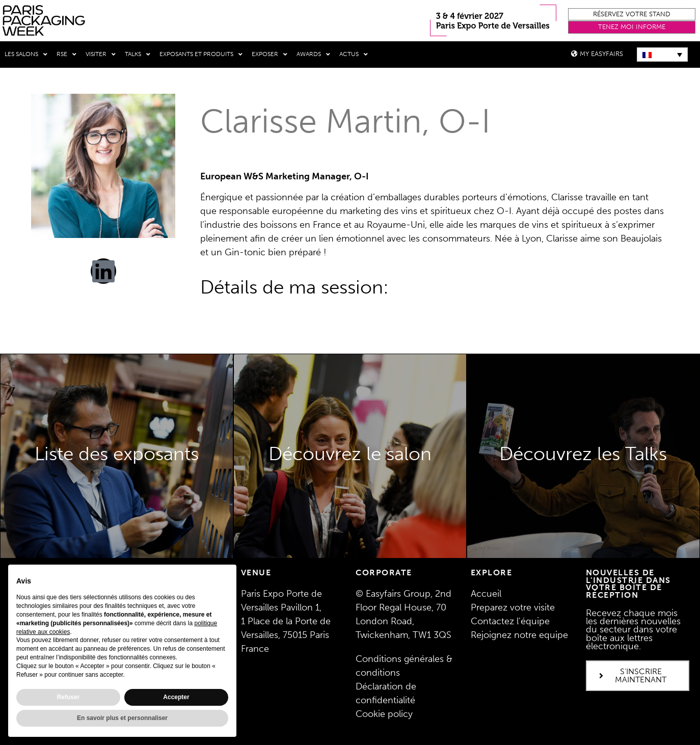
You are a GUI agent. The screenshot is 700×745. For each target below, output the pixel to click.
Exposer (270, 55)
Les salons (26, 55)
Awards (313, 55)
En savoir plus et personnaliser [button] (122, 718)
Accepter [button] (176, 697)
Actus (354, 55)
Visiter (101, 55)
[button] (632, 15)
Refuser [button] (69, 697)
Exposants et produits (201, 55)
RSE (66, 55)
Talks (138, 55)
